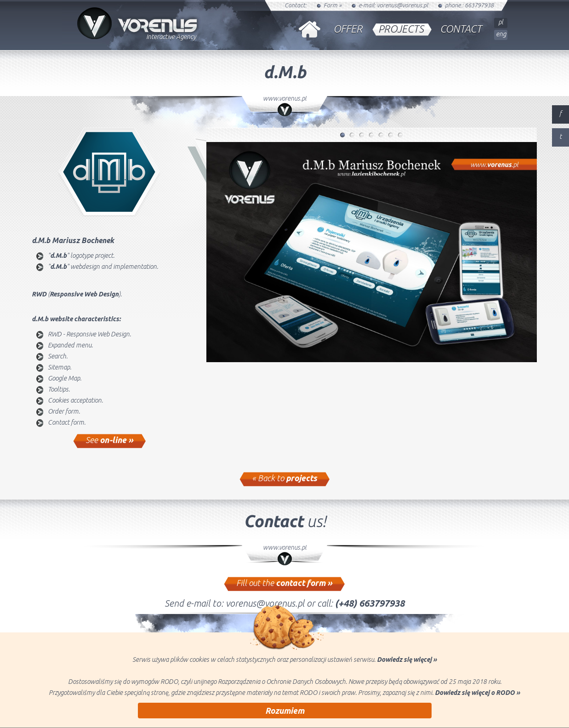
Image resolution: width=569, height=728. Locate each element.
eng (501, 34)
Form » (333, 5)
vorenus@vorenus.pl (402, 5)
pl (501, 22)
